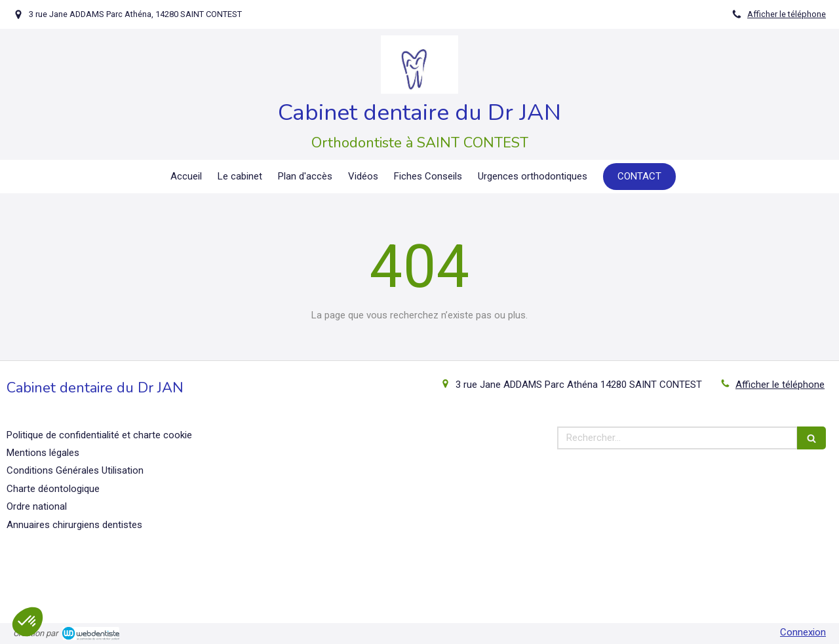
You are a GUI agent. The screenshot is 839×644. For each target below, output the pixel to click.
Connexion (803, 632)
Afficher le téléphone (787, 14)
